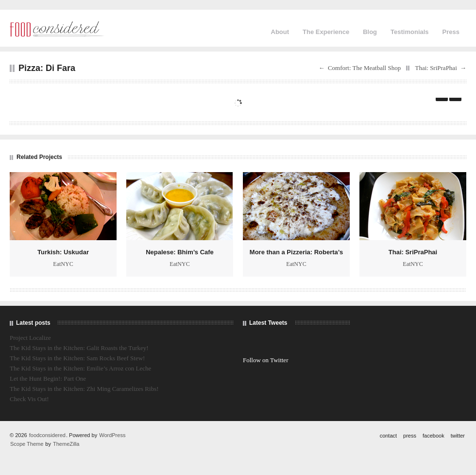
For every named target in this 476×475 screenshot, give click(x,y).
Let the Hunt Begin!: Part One (48, 378)
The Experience (326, 32)
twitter (458, 436)
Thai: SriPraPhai (436, 68)
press (410, 436)
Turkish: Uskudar (63, 252)
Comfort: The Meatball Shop (364, 68)
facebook (433, 436)
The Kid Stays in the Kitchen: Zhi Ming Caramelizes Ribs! (84, 389)
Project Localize (30, 338)
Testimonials (410, 32)
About (280, 32)
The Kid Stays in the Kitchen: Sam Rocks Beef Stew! (77, 358)
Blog (370, 32)
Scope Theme (27, 444)
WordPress (112, 435)
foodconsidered (47, 435)
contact (388, 436)
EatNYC (63, 264)
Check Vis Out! (29, 399)
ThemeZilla (66, 444)
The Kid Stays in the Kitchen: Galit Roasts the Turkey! (79, 348)
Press (451, 32)
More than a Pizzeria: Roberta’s (296, 252)
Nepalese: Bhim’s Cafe (180, 252)
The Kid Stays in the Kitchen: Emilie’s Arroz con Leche (80, 368)
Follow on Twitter (265, 360)
